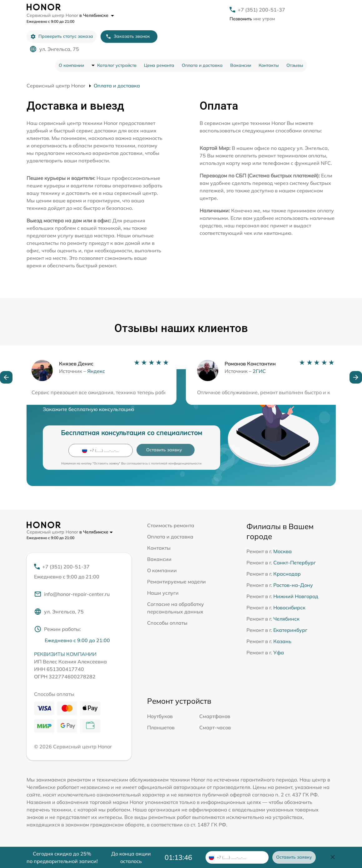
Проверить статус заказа (62, 36)
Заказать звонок (128, 36)
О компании (71, 65)
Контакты (269, 65)
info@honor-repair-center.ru (72, 594)
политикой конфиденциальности (176, 463)
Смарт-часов (215, 727)
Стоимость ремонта (171, 525)
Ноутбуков (160, 716)
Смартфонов (215, 716)
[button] (6, 377)
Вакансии (241, 65)
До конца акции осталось (131, 857)
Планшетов (161, 727)
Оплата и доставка (202, 65)
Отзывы (295, 65)
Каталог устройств (117, 65)
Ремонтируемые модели (176, 582)
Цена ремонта (159, 65)
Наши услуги (163, 593)
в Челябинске (97, 15)
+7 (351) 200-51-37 (261, 10)
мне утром (252, 19)
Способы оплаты (167, 623)
